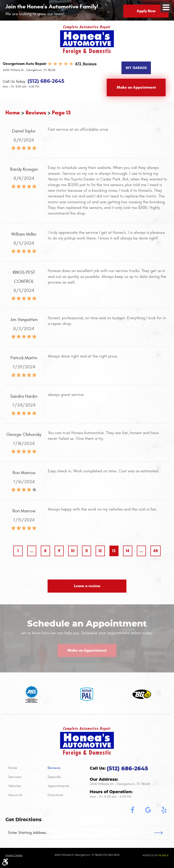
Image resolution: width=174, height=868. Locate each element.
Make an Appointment (136, 87)
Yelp (164, 810)
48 (156, 551)
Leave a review (87, 586)
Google (148, 810)
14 (128, 551)
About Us (15, 795)
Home (13, 113)
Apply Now (146, 11)
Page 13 (61, 113)
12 (100, 551)
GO (161, 833)
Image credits (14, 855)
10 (73, 551)
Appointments (58, 786)
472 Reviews (86, 64)
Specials (54, 777)
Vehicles (14, 786)
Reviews (36, 113)
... (32, 551)
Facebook (132, 810)
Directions (55, 795)
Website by (155, 855)
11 (87, 551)
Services (15, 777)
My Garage (136, 68)
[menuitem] (25, 768)
